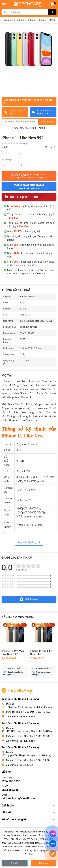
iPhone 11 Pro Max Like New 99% (13, 653)
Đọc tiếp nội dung (29, 542)
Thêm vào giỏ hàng (29, 187)
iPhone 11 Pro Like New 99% (41, 653)
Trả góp (15, 863)
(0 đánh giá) (22, 143)
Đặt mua (43, 863)
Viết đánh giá (29, 599)
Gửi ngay (47, 122)
